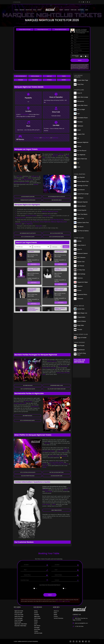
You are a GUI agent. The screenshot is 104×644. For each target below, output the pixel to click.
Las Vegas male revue (20, 403)
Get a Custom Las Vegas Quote (28, 472)
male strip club (28, 402)
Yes (83, 56)
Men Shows (37, 626)
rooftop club (47, 215)
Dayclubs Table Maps (20, 626)
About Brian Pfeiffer (56, 510)
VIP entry (20, 176)
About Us (56, 611)
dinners (48, 138)
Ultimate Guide (38, 633)
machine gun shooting (48, 451)
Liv (76, 138)
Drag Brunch (79, 350)
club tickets (65, 464)
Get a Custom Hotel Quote (28, 237)
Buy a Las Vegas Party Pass (57, 233)
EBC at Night (79, 109)
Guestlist (67, 10)
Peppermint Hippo (81, 282)
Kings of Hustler (80, 338)
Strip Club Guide (19, 615)
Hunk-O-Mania (80, 321)
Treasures (78, 299)
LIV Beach (79, 198)
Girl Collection (80, 258)
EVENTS (39, 10)
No (87, 56)
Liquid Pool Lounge (26, 222)
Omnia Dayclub (80, 210)
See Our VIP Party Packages (28, 476)
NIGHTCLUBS (29, 10)
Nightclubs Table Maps (21, 624)
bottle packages (59, 462)
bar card (46, 466)
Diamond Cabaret (81, 253)
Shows (36, 620)
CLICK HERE (48, 491)
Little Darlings (79, 274)
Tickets (61, 10)
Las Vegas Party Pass (27, 179)
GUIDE (87, 10)
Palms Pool (79, 218)
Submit (80, 60)
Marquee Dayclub (31, 215)
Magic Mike (79, 325)
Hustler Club (79, 262)
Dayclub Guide (18, 613)
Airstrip (78, 241)
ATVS (66, 373)
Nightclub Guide (19, 611)
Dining (36, 611)
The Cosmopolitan (25, 114)
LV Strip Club (79, 270)
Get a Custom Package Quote (57, 237)
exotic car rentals (62, 451)
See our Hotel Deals (57, 200)
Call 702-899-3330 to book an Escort (57, 389)
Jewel (77, 130)
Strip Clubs (37, 629)
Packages (21, 80)
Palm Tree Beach (81, 214)
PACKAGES (22, 10)
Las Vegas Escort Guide (57, 476)
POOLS (35, 10)
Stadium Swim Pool (81, 223)
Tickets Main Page (81, 80)
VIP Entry (49, 80)
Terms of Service (75, 69)
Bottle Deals (18, 622)
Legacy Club (79, 134)
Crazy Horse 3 (80, 245)
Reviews (64, 80)
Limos (36, 624)
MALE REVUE (81, 10)
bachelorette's (35, 406)
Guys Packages (19, 620)
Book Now (35, 80)
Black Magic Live (80, 313)
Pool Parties (37, 618)
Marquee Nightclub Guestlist (61, 29)
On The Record (80, 151)
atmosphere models (54, 456)
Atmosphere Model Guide (57, 385)
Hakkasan (78, 126)
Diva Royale (79, 346)
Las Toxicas (79, 266)
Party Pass (79, 84)
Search (66, 247)
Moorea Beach (80, 206)
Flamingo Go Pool (81, 186)
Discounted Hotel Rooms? (75, 56)
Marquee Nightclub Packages (25, 29)
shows (54, 504)
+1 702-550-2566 (79, 626)
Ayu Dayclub (79, 177)
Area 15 (78, 93)
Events (36, 613)
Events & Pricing (35, 76)
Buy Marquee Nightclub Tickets (28, 233)
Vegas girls (39, 226)
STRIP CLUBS (74, 10)
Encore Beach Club (81, 181)
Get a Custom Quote (21, 76)
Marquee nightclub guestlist (21, 183)
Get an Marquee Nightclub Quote (57, 197)
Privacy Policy (82, 69)
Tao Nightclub (28, 224)
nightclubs (55, 138)
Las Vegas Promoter (56, 464)
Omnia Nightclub (45, 222)
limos (43, 138)
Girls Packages (19, 618)
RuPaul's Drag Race (80, 354)
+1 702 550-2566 (17, 2)
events (44, 467)
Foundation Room (81, 118)
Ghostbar (78, 122)
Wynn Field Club (80, 159)
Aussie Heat (79, 309)
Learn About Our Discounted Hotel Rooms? (50, 585)
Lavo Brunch (79, 190)
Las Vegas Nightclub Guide (28, 197)
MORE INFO (34, 264)
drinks (26, 178)
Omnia (77, 146)
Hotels (16, 10)
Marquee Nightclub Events (43, 29)
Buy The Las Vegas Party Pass (57, 472)
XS (76, 163)
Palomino (78, 278)
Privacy (56, 616)
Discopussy (79, 101)
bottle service (35, 176)
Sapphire (78, 286)
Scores (78, 290)
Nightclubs (37, 616)
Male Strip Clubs (19, 616)
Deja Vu (78, 249)
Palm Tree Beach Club (57, 220)
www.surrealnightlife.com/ (81, 623)
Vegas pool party (20, 218)
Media (55, 615)
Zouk (77, 167)
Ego (77, 114)
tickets (16, 179)
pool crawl (52, 462)
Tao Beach (36, 222)
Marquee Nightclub (59, 154)
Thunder (78, 329)
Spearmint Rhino (80, 295)
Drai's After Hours (81, 105)
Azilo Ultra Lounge (81, 97)
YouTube (66, 490)
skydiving (66, 449)
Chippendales (80, 317)
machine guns (60, 373)
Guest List (49, 76)
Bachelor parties (52, 361)
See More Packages (28, 385)
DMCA (55, 613)
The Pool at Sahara (81, 231)
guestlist (36, 184)
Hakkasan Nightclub (57, 222)
